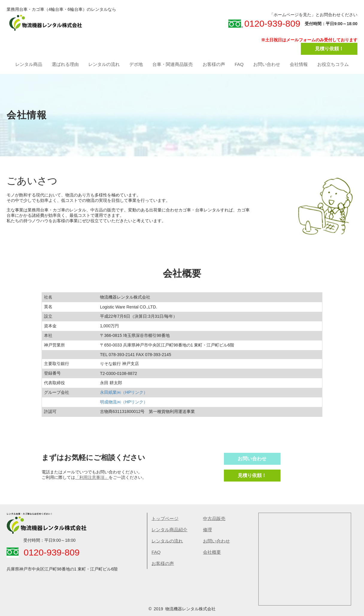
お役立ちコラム (333, 64)
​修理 (207, 530)
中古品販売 (214, 518)
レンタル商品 (29, 64)
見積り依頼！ (329, 49)
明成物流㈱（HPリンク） (124, 402)
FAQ (239, 64)
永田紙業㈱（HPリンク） (124, 392)
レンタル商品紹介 (169, 530)
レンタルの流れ (104, 64)
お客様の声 (214, 64)
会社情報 (299, 64)
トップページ (165, 518)
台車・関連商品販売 (173, 64)
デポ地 (136, 64)
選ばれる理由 (65, 64)
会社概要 (212, 552)
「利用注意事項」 (92, 477)
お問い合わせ (267, 64)
